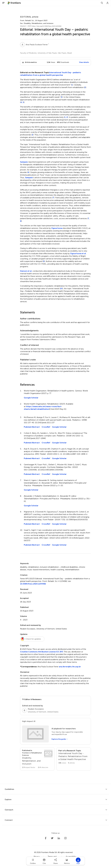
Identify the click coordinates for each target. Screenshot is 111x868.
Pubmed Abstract (32, 427)
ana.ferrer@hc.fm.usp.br (70, 667)
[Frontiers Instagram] (65, 838)
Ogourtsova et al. (78, 253)
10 (61, 288)
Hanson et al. (26, 271)
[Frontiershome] (14, 3)
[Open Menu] (3, 3)
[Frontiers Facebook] (46, 838)
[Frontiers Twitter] (52, 838)
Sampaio (24, 162)
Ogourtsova (57, 228)
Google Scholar (31, 398)
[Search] (102, 3)
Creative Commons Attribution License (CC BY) (42, 652)
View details (84, 62)
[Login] (108, 3)
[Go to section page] (37, 759)
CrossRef (46, 427)
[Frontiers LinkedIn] (59, 838)
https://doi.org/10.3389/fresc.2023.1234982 (47, 26)
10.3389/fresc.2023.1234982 (33, 584)
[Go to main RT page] (74, 759)
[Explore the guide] (60, 739)
